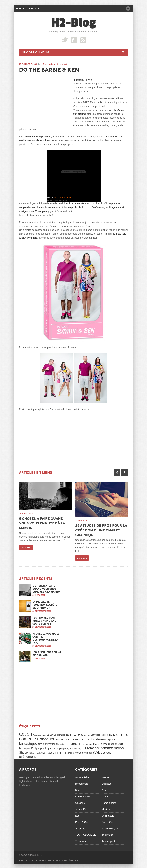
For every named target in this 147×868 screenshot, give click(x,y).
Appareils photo (40, 734)
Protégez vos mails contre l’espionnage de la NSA (46, 637)
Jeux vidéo (81, 808)
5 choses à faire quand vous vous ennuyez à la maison (42, 523)
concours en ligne (66, 738)
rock (84, 747)
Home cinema (109, 802)
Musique (25, 747)
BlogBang (51, 200)
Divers (60, 64)
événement (27, 756)
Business (107, 783)
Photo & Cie (81, 821)
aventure (73, 733)
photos (52, 747)
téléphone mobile (84, 752)
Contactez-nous (43, 859)
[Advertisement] (44, 99)
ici (86, 207)
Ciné (104, 789)
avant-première (58, 734)
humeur (89, 743)
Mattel (50, 197)
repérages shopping (71, 747)
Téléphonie (108, 834)
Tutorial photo (109, 840)
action (26, 733)
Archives (25, 859)
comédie (28, 738)
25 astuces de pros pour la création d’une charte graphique (101, 530)
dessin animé (87, 738)
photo (44, 747)
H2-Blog (74, 23)
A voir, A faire (49, 64)
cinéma (122, 733)
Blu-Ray (87, 734)
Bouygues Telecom (100, 734)
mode (119, 743)
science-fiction (112, 747)
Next (125, 472)
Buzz (112, 734)
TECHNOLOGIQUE (85, 834)
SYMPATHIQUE (110, 827)
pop (58, 747)
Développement (83, 796)
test (50, 752)
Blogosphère (82, 783)
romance (94, 747)
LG (101, 743)
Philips (35, 747)
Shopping (25, 752)
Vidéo (98, 752)
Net (65, 64)
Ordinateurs (108, 815)
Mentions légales (67, 859)
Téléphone (69, 752)
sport (44, 752)
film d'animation (47, 743)
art (49, 734)
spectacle (37, 752)
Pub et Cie (107, 821)
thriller (58, 751)
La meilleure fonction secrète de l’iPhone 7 (45, 604)
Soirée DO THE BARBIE (63, 197)
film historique (62, 743)
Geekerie (80, 802)
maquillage (109, 743)
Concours (46, 738)
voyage (107, 752)
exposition (113, 738)
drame (101, 738)
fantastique (28, 742)
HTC (82, 743)
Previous (117, 472)
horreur (74, 743)
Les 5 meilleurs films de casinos (47, 653)
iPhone (96, 743)
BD (82, 734)
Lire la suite (26, 547)
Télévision (80, 840)
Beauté (106, 776)
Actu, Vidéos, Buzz (62, 200)
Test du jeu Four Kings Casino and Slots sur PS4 (44, 620)
